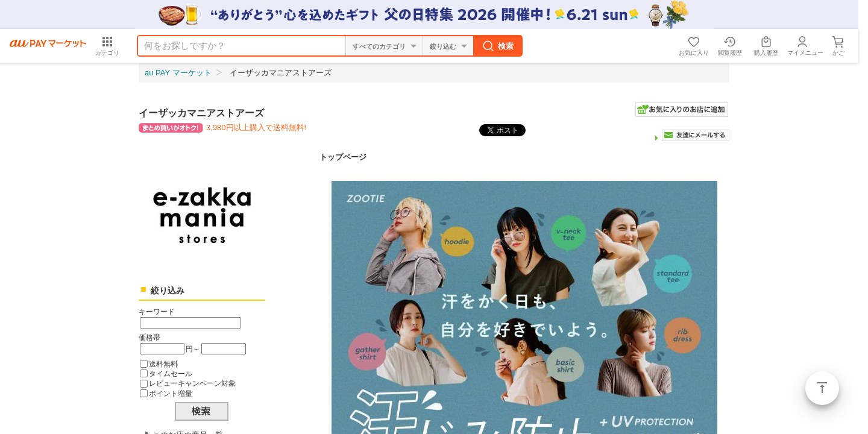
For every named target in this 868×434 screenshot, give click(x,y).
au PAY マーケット (178, 73)
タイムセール (171, 373)
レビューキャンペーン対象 (192, 383)
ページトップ (822, 388)
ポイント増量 (171, 393)
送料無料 (163, 364)
